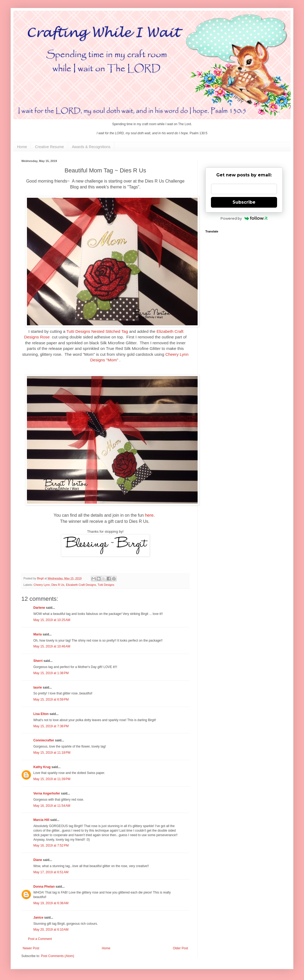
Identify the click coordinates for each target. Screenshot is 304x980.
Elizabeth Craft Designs (81, 585)
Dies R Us (58, 585)
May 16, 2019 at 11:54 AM (52, 806)
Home (22, 147)
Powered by (244, 218)
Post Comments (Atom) (57, 956)
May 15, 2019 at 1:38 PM (51, 673)
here (149, 515)
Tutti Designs (106, 585)
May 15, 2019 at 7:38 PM (51, 726)
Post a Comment (40, 939)
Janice (38, 918)
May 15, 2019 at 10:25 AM (52, 620)
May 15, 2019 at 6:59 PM (51, 700)
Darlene (40, 608)
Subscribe (244, 202)
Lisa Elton (41, 714)
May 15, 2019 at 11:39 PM (52, 779)
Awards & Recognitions (91, 147)
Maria (37, 634)
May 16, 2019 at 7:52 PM (51, 845)
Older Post (180, 948)
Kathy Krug (42, 767)
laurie (38, 687)
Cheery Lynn (42, 585)
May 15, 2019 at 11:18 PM (52, 753)
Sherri (38, 661)
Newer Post (31, 948)
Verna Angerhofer (47, 793)
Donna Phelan (44, 887)
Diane (38, 860)
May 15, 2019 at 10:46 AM (52, 646)
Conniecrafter (44, 740)
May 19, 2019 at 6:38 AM (51, 903)
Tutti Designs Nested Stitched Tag (97, 331)
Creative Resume (49, 147)
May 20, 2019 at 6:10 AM (51, 930)
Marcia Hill (41, 820)
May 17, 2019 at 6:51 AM (51, 872)
